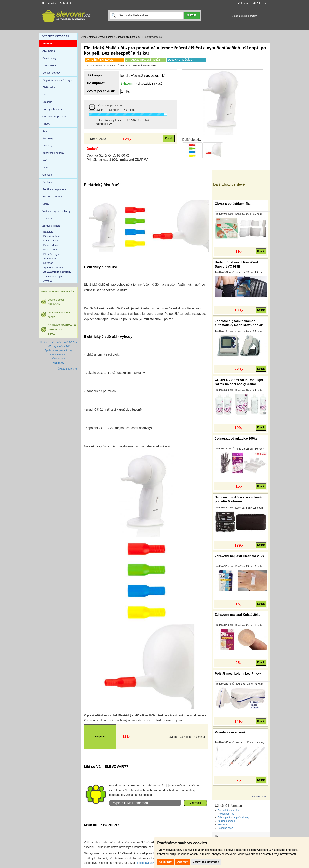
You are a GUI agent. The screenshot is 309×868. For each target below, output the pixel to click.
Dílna (45, 95)
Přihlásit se (260, 3)
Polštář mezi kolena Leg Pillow (238, 674)
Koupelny (48, 138)
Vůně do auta (58, 359)
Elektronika (49, 87)
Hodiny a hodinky (52, 109)
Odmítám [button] (182, 862)
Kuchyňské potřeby (53, 153)
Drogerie (47, 102)
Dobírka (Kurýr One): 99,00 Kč (108, 155)
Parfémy (47, 182)
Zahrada (47, 218)
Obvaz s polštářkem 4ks (233, 204)
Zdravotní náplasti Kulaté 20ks (238, 615)
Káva (45, 131)
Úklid (45, 167)
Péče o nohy (50, 250)
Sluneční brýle (51, 254)
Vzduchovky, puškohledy (56, 211)
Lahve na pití (51, 240)
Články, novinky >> (68, 369)
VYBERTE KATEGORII (56, 36)
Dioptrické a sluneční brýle (57, 80)
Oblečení (47, 175)
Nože (45, 160)
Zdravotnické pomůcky (128, 37)
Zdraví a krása (106, 37)
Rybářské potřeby (52, 197)
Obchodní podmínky (228, 810)
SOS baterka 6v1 (58, 355)
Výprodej (48, 44)
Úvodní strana (50, 3)
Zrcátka (48, 281)
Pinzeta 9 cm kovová (230, 732)
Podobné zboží (225, 828)
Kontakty (222, 824)
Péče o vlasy (51, 245)
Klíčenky (47, 146)
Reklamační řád (226, 814)
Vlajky (46, 204)
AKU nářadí (49, 51)
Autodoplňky (49, 58)
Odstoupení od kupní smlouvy (233, 817)
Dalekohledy (49, 65)
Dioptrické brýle (52, 236)
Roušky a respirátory (54, 189)
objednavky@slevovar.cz (152, 863)
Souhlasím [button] (166, 862)
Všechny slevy (258, 797)
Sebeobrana (50, 259)
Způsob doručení (226, 821)
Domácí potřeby (51, 73)
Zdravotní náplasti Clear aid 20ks (239, 556)
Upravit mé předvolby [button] (206, 862)
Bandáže (48, 232)
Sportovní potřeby (54, 267)
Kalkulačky (58, 363)
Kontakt (66, 3)
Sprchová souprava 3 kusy (58, 350)
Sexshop (48, 263)
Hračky (46, 124)
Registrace (244, 3)
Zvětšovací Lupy (53, 277)
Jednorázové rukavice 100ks (236, 439)
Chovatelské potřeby (54, 116)
